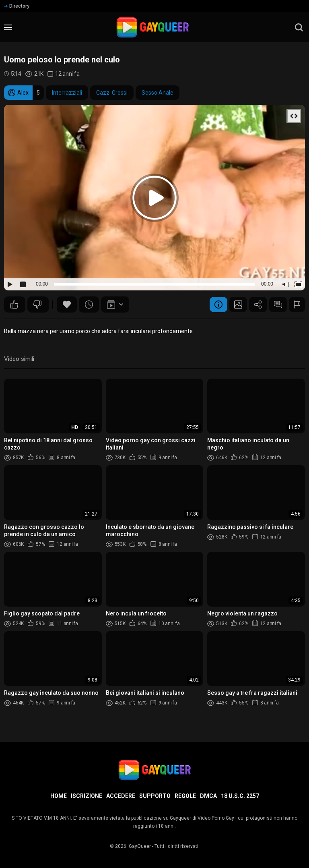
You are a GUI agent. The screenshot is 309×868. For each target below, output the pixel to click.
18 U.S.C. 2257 (240, 796)
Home (59, 796)
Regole (185, 796)
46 (37, 305)
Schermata (230, 305)
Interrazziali (67, 93)
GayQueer (140, 846)
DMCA (208, 796)
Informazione (208, 305)
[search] (299, 27)
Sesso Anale (158, 93)
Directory (17, 6)
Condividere (252, 305)
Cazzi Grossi (112, 93)
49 (14, 305)
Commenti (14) (274, 305)
